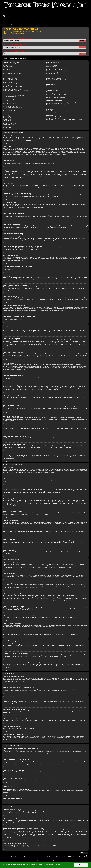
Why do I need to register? (9, 64)
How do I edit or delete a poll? (10, 102)
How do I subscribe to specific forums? (55, 105)
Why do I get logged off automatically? (12, 73)
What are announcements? (10, 123)
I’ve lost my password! (8, 72)
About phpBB (26, 813)
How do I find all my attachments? (54, 112)
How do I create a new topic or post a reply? (14, 95)
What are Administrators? (52, 64)
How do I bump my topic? (9, 112)
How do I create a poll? (9, 99)
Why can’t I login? (7, 69)
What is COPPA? (7, 65)
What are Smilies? (7, 119)
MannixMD (52, 861)
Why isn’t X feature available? (53, 118)
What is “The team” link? (52, 73)
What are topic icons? (8, 127)
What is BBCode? (7, 116)
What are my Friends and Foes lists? (55, 86)
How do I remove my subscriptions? (55, 106)
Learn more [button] (58, 865)
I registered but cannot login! (10, 68)
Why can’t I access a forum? (10, 103)
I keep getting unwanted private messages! (57, 79)
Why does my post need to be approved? (13, 110)
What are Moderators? (52, 65)
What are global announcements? (11, 122)
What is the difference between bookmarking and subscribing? (61, 102)
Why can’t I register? (8, 67)
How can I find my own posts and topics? (56, 97)
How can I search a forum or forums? (55, 92)
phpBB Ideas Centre (71, 820)
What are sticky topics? (9, 125)
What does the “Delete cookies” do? (12, 75)
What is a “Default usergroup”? (53, 72)
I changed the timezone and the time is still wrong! (15, 84)
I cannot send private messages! (54, 78)
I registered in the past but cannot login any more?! (15, 71)
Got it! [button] (81, 865)
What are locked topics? (9, 126)
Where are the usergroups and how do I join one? (58, 68)
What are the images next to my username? (14, 86)
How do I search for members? (54, 96)
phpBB (73, 279)
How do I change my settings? (10, 79)
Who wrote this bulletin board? (54, 117)
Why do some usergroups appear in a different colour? (59, 71)
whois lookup (26, 831)
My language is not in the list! (10, 85)
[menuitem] (15, 856)
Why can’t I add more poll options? (11, 101)
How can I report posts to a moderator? (13, 108)
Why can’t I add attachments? (10, 105)
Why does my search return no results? (56, 93)
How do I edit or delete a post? (10, 97)
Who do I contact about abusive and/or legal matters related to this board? (64, 120)
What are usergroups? (52, 67)
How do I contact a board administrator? (56, 121)
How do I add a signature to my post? (12, 98)
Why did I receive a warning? (10, 106)
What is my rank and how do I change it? (13, 89)
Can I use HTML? (7, 118)
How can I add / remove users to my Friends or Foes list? (60, 87)
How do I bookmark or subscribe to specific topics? (58, 103)
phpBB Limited (46, 811)
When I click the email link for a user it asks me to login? (16, 90)
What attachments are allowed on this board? (57, 111)
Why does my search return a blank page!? (56, 94)
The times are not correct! (10, 82)
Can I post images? (8, 121)
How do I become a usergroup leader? (55, 69)
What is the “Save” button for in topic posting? (14, 109)
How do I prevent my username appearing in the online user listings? (20, 81)
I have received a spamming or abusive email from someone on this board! (64, 81)
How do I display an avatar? (10, 88)
